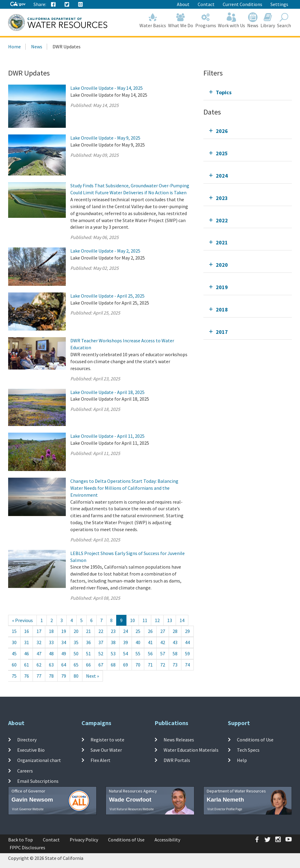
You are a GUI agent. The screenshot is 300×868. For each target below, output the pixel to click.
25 (138, 631)
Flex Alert (101, 760)
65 (76, 665)
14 (182, 620)
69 (126, 665)
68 (113, 665)
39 (126, 642)
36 (88, 642)
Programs (206, 20)
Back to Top (21, 840)
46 (27, 653)
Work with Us (232, 20)
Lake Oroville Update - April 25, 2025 (107, 296)
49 (64, 653)
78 (51, 676)
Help (242, 760)
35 (76, 642)
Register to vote (107, 740)
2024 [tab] (222, 176)
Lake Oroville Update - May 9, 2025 (105, 138)
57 (163, 653)
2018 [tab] (222, 310)
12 (157, 620)
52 (101, 653)
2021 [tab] (222, 242)
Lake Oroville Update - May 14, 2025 (107, 88)
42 (163, 642)
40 (138, 642)
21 (88, 631)
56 (150, 653)
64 (64, 665)
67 (101, 665)
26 (150, 631)
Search (284, 20)
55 (138, 653)
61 (27, 665)
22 (101, 631)
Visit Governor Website (28, 809)
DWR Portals (177, 760)
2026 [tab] (222, 131)
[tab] (248, 92)
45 (14, 653)
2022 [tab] (222, 220)
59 (187, 653)
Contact (206, 4)
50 (76, 653)
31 (27, 642)
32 (39, 642)
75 (14, 676)
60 (14, 665)
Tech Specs (248, 750)
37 (101, 642)
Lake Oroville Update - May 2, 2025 (105, 251)
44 (187, 642)
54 (126, 653)
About (183, 4)
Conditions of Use (255, 740)
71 (150, 665)
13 (170, 620)
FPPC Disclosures (27, 847)
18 (51, 631)
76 (27, 676)
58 (175, 653)
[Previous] (22, 620)
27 (163, 631)
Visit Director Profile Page (225, 809)
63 (51, 665)
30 (14, 642)
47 (39, 653)
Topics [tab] (224, 92)
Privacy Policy (84, 840)
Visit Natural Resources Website (132, 809)
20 (76, 631)
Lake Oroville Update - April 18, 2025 (107, 392)
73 (175, 665)
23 (113, 631)
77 (39, 676)
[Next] (93, 676)
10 (132, 620)
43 (175, 642)
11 (145, 620)
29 (187, 631)
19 (64, 631)
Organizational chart (39, 760)
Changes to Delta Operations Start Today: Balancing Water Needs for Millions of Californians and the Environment (124, 488)
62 (39, 665)
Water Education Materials (191, 750)
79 (64, 676)
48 (51, 653)
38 (113, 642)
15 (14, 631)
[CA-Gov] (18, 4)
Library (268, 20)
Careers (25, 770)
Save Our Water (106, 750)
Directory (27, 740)
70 (138, 665)
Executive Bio (31, 750)
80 (76, 676)
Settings (279, 4)
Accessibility (167, 840)
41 (150, 642)
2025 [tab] (222, 153)
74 (187, 665)
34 (64, 642)
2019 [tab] (222, 287)
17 (39, 631)
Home (14, 47)
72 (163, 665)
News (253, 20)
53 (113, 653)
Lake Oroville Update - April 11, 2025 (107, 436)
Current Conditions (243, 4)
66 (88, 665)
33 (51, 642)
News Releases (179, 740)
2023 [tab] (222, 198)
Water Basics (153, 20)
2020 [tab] (222, 265)
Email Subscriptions (38, 781)
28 (175, 631)
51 (88, 653)
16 (27, 631)
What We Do (181, 20)
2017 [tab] (222, 332)
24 (126, 631)
